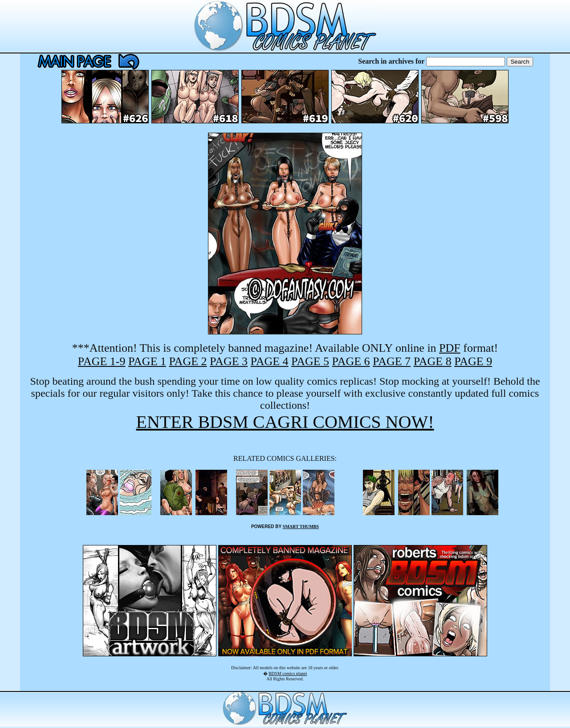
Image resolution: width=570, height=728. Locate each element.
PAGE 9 (473, 361)
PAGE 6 (351, 361)
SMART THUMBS (301, 527)
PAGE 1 (147, 361)
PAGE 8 (433, 361)
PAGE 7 (392, 361)
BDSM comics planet (288, 673)
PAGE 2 (188, 361)
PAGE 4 (270, 361)
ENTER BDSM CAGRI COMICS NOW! (285, 422)
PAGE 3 (229, 361)
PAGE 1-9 (102, 361)
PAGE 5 (310, 361)
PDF (450, 348)
